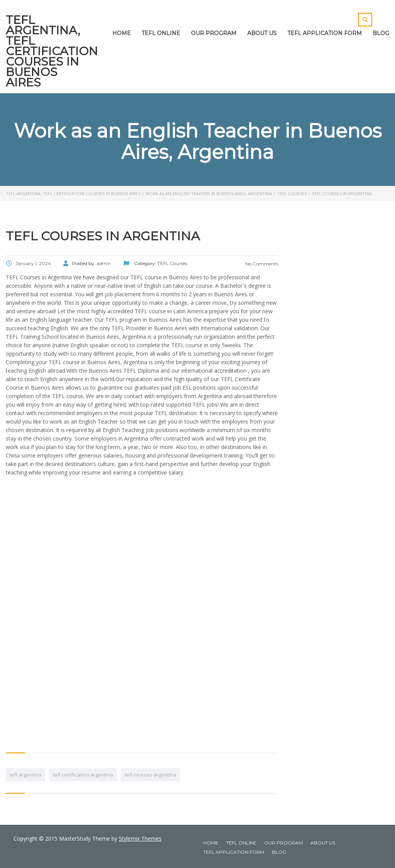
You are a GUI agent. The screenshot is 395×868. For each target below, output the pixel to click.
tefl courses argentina (150, 775)
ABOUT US (262, 33)
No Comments (261, 264)
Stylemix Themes (140, 838)
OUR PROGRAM (214, 33)
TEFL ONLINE (161, 33)
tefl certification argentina (83, 775)
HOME (122, 33)
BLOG (381, 33)
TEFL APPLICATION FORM (325, 33)
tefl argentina (25, 775)
